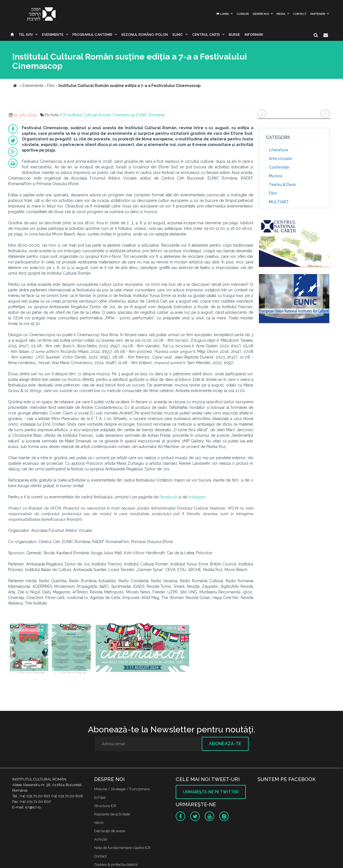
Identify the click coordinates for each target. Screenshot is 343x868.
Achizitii (101, 839)
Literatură (278, 150)
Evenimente (53, 35)
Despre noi (261, 14)
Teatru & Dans (282, 185)
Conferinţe (279, 167)
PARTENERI (318, 14)
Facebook (168, 497)
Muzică (276, 176)
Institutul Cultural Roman (89, 115)
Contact (300, 14)
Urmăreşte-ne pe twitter (211, 792)
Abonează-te (225, 744)
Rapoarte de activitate (112, 814)
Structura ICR (105, 806)
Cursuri (243, 14)
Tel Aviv (26, 35)
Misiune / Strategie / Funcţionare (122, 789)
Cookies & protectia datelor (116, 865)
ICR (63, 115)
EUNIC (178, 35)
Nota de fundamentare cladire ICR (122, 848)
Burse (234, 35)
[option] (29, 649)
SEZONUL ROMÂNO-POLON (145, 35)
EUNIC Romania (150, 115)
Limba (222, 14)
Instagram (197, 497)
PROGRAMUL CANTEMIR (92, 35)
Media (281, 14)
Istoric (99, 823)
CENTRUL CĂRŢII (206, 35)
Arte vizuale (280, 159)
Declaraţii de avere (110, 831)
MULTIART (279, 202)
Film (273, 193)
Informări (254, 35)
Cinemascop (124, 115)
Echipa (100, 797)
